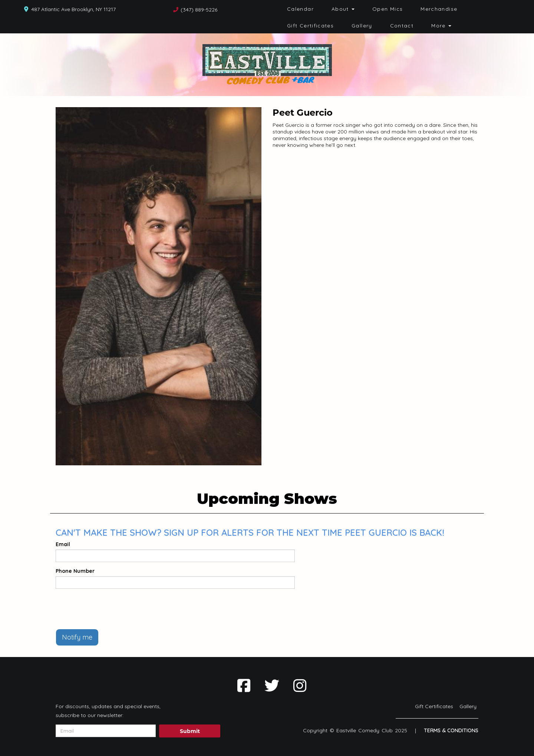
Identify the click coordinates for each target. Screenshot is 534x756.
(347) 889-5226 (199, 10)
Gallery (362, 26)
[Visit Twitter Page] (272, 686)
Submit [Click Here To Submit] (190, 731)
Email (63, 544)
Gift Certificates (310, 26)
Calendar (300, 9)
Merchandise (439, 9)
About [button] (343, 9)
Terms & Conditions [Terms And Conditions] (451, 730)
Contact (402, 26)
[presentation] (112, 609)
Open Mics (388, 9)
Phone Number (75, 571)
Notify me (77, 637)
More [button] (441, 26)
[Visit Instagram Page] (300, 686)
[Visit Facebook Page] (244, 686)
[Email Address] (106, 731)
